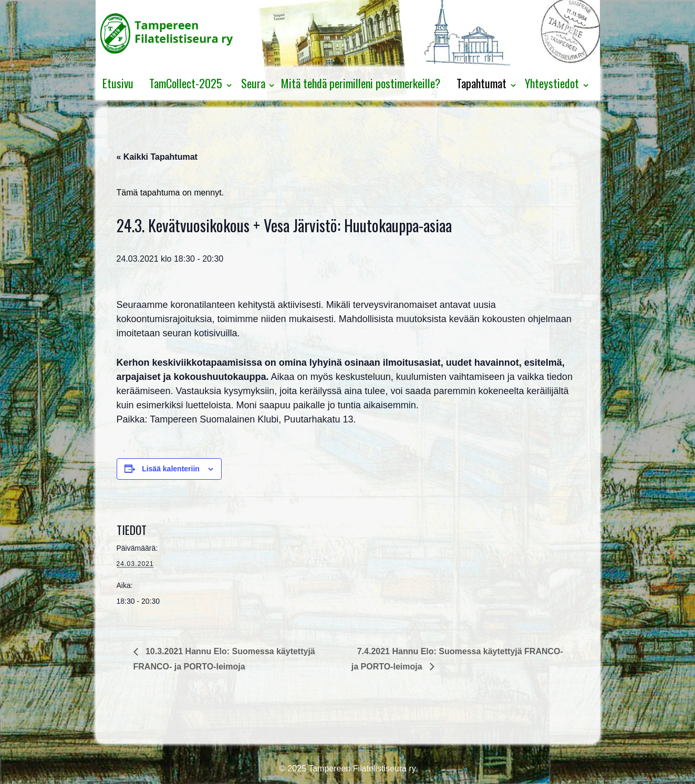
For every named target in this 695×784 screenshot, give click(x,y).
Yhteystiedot (552, 83)
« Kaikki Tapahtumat (157, 157)
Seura (253, 83)
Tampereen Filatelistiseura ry (361, 768)
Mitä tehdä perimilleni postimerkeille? (361, 83)
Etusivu (118, 83)
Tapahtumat (481, 83)
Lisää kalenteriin (171, 469)
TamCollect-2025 (186, 83)
